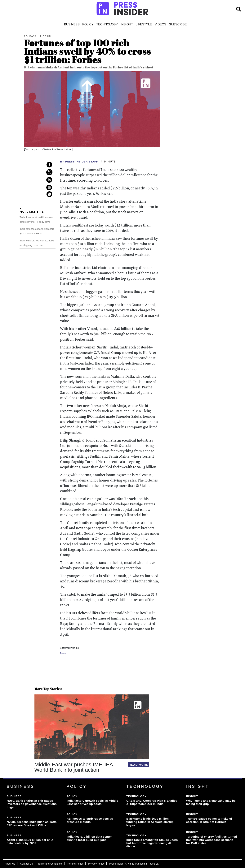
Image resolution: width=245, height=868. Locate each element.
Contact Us (26, 864)
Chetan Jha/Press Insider (57, 149)
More (63, 654)
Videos (160, 24)
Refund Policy (76, 864)
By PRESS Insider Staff (79, 162)
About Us (10, 864)
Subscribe (178, 24)
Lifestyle (144, 24)
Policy (88, 24)
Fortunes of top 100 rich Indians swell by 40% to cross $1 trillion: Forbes (87, 51)
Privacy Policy (96, 864)
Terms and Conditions (50, 864)
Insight (127, 24)
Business (72, 24)
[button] (35, 778)
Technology (107, 24)
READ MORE (139, 765)
